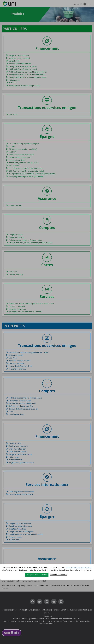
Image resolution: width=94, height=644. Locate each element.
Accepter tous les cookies (37, 575)
